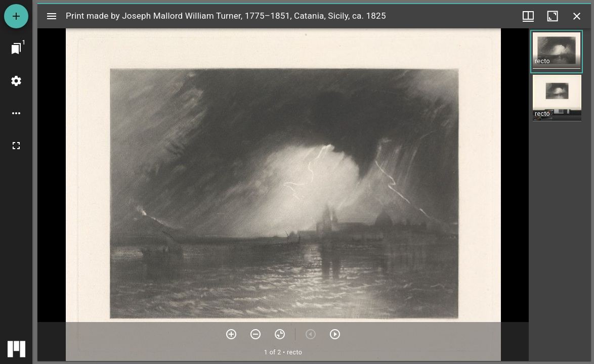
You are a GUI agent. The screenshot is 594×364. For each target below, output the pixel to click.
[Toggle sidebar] (52, 16)
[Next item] (335, 334)
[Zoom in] (231, 334)
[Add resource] (16, 16)
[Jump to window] (16, 49)
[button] (557, 52)
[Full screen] (16, 146)
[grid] (560, 195)
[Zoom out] (256, 334)
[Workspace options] (16, 113)
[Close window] (577, 16)
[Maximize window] (553, 16)
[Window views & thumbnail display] (528, 16)
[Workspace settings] (16, 81)
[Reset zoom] (280, 334)
